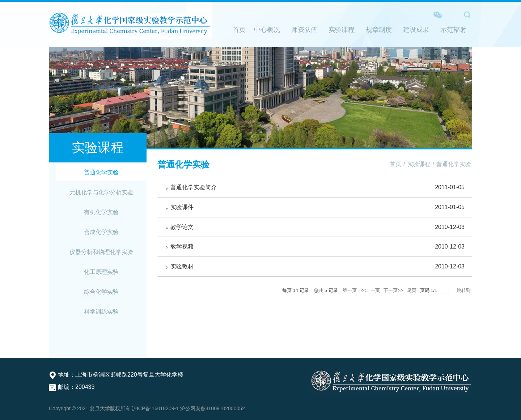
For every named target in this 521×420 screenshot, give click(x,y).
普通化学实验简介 (194, 187)
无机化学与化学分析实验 (101, 192)
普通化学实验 (101, 172)
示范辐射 (453, 30)
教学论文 (182, 227)
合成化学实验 (101, 232)
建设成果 (416, 30)
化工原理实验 (101, 272)
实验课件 (182, 207)
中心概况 (267, 30)
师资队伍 (304, 30)
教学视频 (182, 247)
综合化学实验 (101, 292)
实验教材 (182, 266)
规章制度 (379, 30)
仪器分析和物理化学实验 (101, 252)
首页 (239, 30)
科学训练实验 (101, 312)
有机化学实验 (101, 212)
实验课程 (342, 30)
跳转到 (464, 290)
